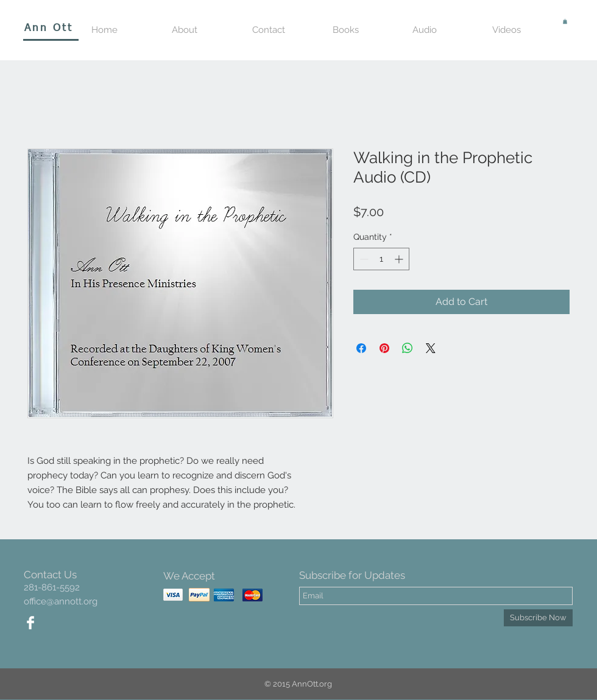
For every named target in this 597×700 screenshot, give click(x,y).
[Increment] (400, 259)
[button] (565, 21)
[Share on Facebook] (361, 348)
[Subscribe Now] (538, 618)
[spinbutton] (381, 259)
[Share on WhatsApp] (408, 348)
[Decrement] (363, 259)
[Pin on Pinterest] (384, 348)
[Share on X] (431, 348)
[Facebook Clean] (30, 623)
